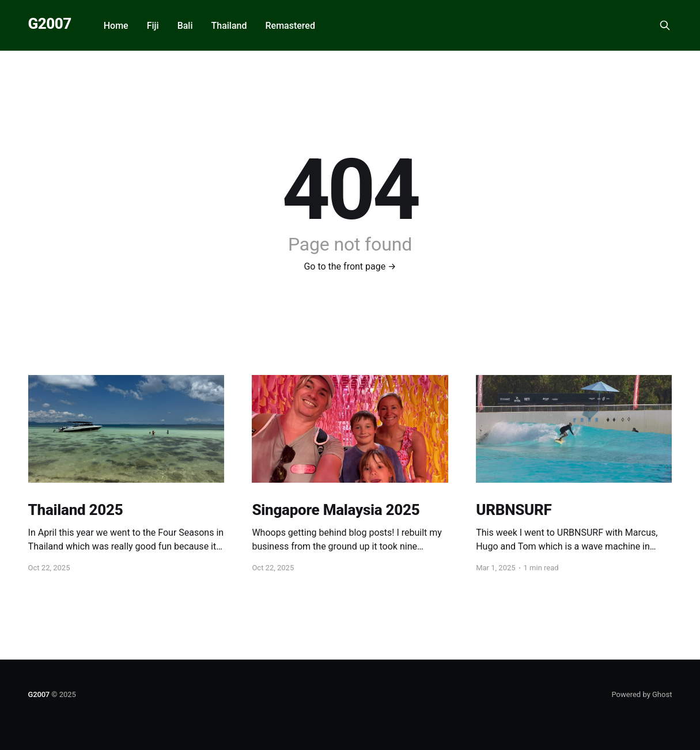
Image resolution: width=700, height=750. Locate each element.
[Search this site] (665, 25)
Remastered (290, 26)
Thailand (229, 26)
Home (116, 26)
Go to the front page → (350, 266)
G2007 (50, 24)
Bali (185, 26)
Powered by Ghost (642, 694)
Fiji (153, 26)
